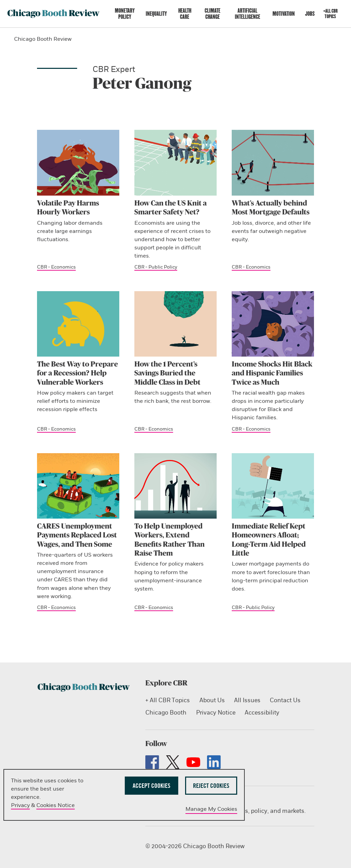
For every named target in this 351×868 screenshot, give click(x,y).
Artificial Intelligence (247, 14)
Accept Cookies (152, 786)
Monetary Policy (125, 14)
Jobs (310, 14)
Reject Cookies (211, 786)
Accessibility (262, 713)
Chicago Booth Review (43, 39)
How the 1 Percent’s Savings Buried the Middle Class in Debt (167, 373)
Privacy (20, 805)
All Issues (247, 700)
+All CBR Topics (330, 14)
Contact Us (285, 700)
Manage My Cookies (211, 809)
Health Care (185, 14)
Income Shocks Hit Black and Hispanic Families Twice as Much (272, 373)
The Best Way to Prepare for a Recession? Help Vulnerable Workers (77, 373)
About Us (212, 700)
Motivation (284, 14)
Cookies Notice (56, 805)
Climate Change (213, 14)
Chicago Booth (166, 713)
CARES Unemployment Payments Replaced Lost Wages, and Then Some (77, 535)
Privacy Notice (215, 713)
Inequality (156, 14)
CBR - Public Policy (156, 267)
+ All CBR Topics (168, 700)
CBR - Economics (56, 267)
